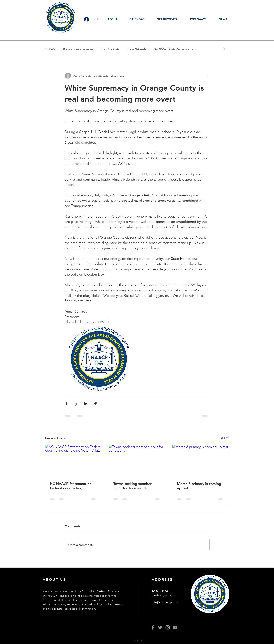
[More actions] (207, 76)
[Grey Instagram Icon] (168, 627)
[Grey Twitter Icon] (160, 627)
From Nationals (137, 49)
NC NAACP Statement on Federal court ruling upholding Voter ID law (71, 486)
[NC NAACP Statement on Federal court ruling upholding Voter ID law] (74, 461)
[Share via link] (95, 404)
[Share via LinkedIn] (86, 404)
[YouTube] (175, 627)
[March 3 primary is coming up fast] (201, 461)
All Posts (50, 49)
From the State (110, 49)
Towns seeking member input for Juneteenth (132, 486)
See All (225, 438)
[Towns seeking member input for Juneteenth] (137, 461)
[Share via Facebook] (66, 404)
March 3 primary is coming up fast (199, 486)
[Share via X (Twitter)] (76, 404)
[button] (224, 49)
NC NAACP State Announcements (175, 49)
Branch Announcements (78, 49)
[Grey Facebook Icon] (153, 627)
